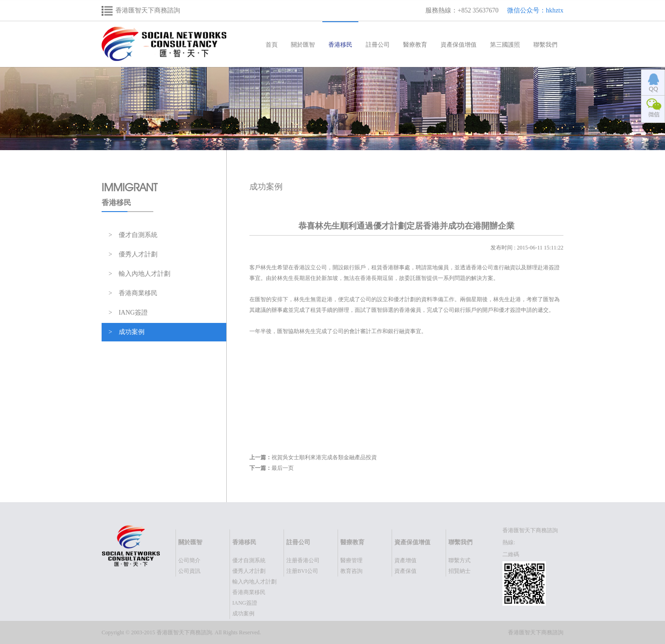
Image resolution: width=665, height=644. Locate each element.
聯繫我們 (545, 45)
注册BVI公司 (302, 571)
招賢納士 (459, 571)
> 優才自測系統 (133, 235)
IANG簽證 (245, 603)
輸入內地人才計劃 (254, 582)
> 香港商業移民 (133, 293)
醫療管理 (351, 560)
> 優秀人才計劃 (133, 254)
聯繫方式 (459, 560)
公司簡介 (189, 560)
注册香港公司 (303, 560)
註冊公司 (378, 45)
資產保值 (405, 571)
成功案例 (243, 614)
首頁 (272, 45)
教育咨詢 (351, 571)
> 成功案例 (127, 332)
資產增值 (405, 560)
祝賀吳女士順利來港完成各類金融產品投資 (324, 457)
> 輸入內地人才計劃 (139, 274)
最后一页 (283, 468)
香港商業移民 (249, 592)
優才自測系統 (249, 560)
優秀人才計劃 (249, 571)
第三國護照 (505, 45)
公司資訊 (189, 571)
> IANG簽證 (128, 313)
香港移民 (340, 45)
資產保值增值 (459, 45)
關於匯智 (303, 45)
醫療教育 (415, 45)
